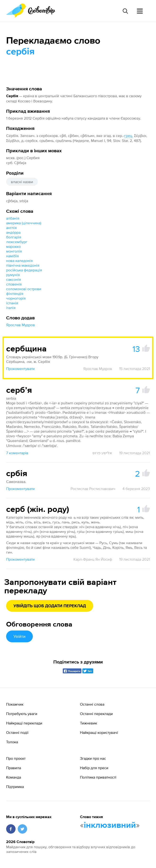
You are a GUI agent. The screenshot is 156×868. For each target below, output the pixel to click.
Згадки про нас (93, 758)
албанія (13, 218)
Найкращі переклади (24, 723)
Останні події (17, 732)
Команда (14, 777)
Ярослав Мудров (21, 325)
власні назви (22, 182)
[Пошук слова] (125, 11)
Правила (14, 768)
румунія (13, 275)
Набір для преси (94, 768)
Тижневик (89, 723)
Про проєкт (16, 758)
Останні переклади (96, 714)
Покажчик (15, 704)
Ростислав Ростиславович (93, 489)
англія (11, 228)
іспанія (12, 303)
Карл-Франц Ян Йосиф (93, 559)
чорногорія (16, 298)
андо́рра (13, 232)
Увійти (19, 636)
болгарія (14, 237)
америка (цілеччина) (24, 223)
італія (11, 308)
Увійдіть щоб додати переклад (50, 606)
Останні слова (92, 704)
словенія (14, 284)
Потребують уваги (22, 714)
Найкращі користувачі (99, 732)
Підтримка (15, 787)
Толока (12, 742)
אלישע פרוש (102, 453)
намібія (13, 256)
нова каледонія (19, 261)
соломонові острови (24, 289)
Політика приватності (98, 777)
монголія (14, 251)
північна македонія (23, 265)
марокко (13, 246)
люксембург (17, 242)
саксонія (14, 279)
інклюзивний (110, 825)
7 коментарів (17, 453)
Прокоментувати (20, 369)
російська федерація (24, 270)
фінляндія (15, 293)
